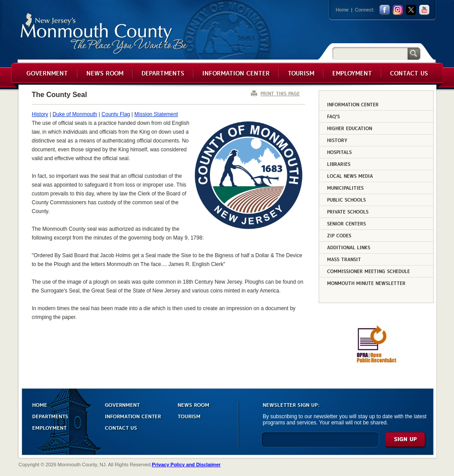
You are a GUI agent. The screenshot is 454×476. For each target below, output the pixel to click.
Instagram (398, 10)
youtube (424, 10)
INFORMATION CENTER (133, 416)
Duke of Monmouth (75, 114)
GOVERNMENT (122, 404)
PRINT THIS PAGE (280, 93)
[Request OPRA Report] (376, 361)
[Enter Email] (320, 444)
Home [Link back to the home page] (342, 10)
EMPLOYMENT (49, 427)
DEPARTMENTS (50, 416)
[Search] (370, 53)
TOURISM (189, 416)
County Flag (116, 114)
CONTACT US (121, 427)
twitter (411, 10)
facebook (385, 10)
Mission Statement (156, 114)
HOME (40, 404)
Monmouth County (104, 34)
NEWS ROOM (194, 404)
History (40, 114)
